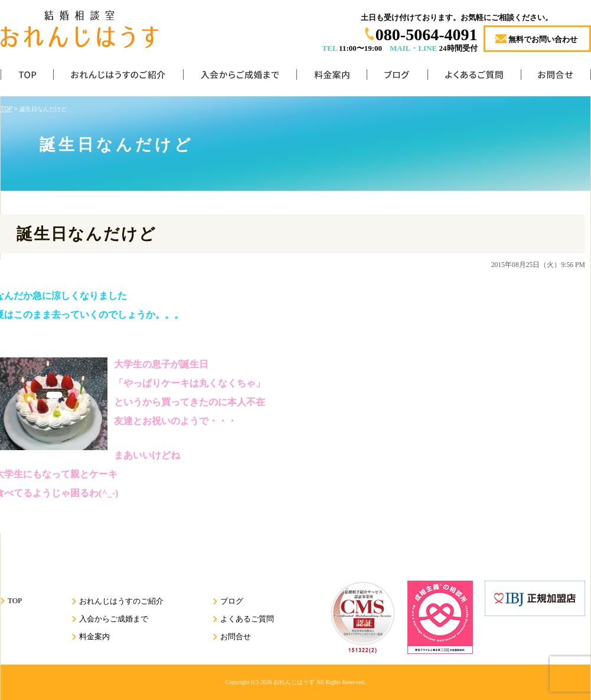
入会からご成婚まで (240, 77)
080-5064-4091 (427, 35)
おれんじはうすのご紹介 (118, 77)
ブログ (397, 77)
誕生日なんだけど (86, 234)
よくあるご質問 (474, 77)
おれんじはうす (294, 682)
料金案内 (332, 77)
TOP (27, 77)
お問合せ (556, 77)
